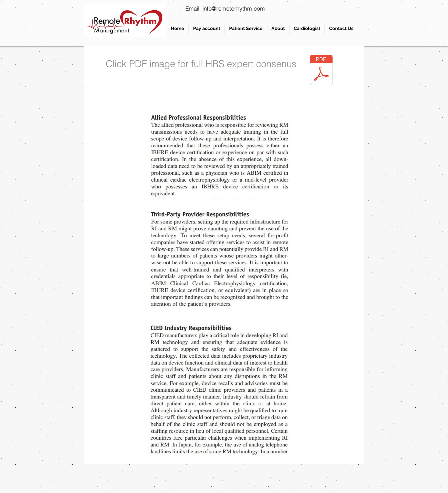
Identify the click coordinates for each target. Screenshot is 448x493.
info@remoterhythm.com (234, 8)
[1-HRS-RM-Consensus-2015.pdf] (321, 71)
